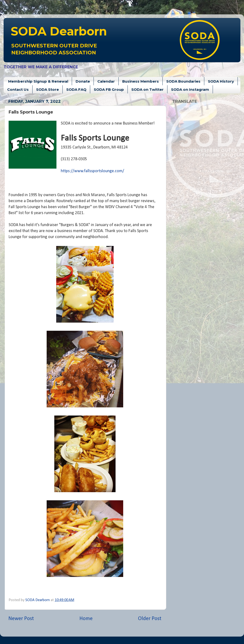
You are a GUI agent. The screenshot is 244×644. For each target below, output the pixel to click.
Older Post (150, 619)
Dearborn (59, 31)
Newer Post (21, 619)
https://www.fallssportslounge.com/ (92, 171)
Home (86, 619)
